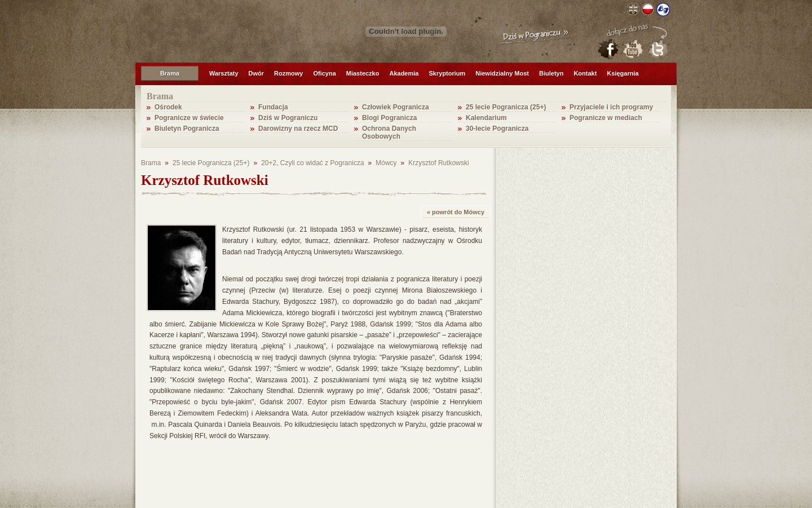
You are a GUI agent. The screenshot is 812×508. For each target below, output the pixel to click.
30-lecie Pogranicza (497, 129)
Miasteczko (363, 73)
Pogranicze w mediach (606, 118)
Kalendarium (486, 118)
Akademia (404, 73)
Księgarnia (623, 73)
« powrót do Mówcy (456, 212)
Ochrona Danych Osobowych (389, 132)
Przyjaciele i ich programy (611, 107)
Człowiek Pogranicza (396, 107)
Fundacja (273, 107)
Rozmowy (288, 73)
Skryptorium (447, 73)
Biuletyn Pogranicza (187, 129)
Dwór (257, 73)
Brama (170, 73)
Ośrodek (168, 107)
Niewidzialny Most (502, 73)
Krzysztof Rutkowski (438, 163)
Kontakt (585, 73)
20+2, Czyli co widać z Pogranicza (312, 163)
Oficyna (324, 73)
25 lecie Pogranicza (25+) (506, 107)
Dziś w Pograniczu (288, 118)
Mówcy (386, 163)
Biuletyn (551, 73)
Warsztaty (224, 73)
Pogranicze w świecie (189, 118)
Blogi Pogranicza (389, 118)
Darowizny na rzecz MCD (298, 129)
